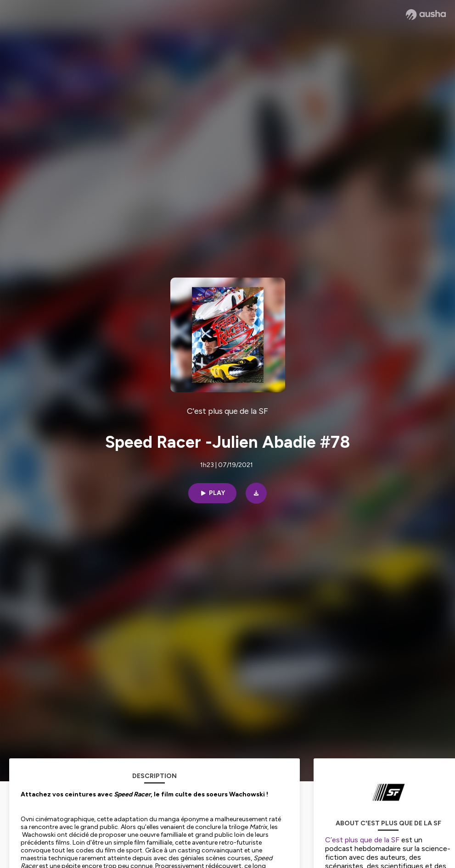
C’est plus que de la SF (362, 840)
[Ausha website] (426, 15)
